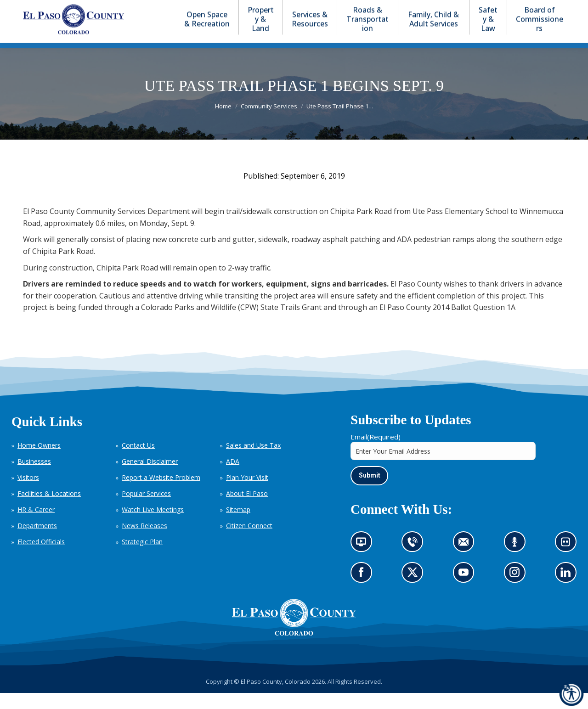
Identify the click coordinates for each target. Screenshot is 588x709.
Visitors (28, 494)
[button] (520, 8)
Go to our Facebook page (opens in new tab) (364, 592)
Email (376, 453)
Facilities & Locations (49, 510)
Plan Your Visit (247, 494)
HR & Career (36, 526)
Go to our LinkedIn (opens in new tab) (568, 592)
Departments (37, 542)
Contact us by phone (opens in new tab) (415, 561)
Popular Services (146, 510)
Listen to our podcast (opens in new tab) (517, 561)
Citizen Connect (249, 542)
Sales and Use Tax (253, 462)
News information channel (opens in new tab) (364, 561)
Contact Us (138, 462)
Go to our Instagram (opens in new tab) (517, 592)
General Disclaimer (150, 478)
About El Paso (247, 510)
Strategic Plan (142, 558)
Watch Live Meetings (153, 526)
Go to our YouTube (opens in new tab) (466, 592)
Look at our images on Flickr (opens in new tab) (568, 561)
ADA (233, 478)
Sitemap (238, 526)
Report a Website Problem (161, 494)
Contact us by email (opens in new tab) (466, 561)
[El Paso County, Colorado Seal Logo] (294, 649)
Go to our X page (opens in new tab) (415, 592)
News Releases (144, 542)
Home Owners (39, 462)
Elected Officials (41, 558)
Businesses (34, 478)
